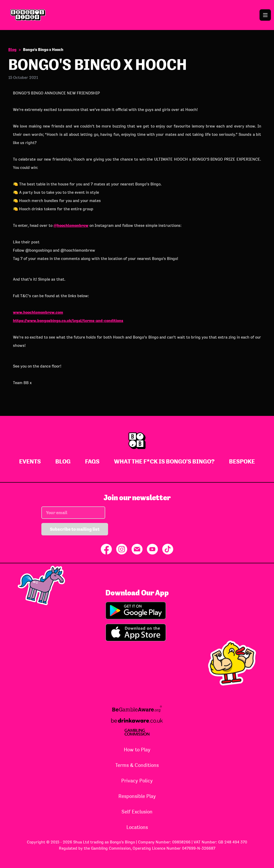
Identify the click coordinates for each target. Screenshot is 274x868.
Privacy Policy (137, 781)
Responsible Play (137, 796)
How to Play (137, 750)
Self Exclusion (137, 812)
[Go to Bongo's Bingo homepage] (137, 15)
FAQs (92, 461)
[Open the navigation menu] (265, 15)
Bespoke (242, 461)
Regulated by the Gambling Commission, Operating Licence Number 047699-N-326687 (137, 848)
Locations (137, 827)
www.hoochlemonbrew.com (38, 312)
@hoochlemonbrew (71, 225)
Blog (12, 50)
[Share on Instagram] (122, 549)
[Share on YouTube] (152, 549)
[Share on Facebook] (106, 549)
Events (30, 461)
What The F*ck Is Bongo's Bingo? (164, 461)
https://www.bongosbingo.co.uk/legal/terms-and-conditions (68, 321)
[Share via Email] (137, 549)
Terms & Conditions (137, 765)
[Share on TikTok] (168, 549)
